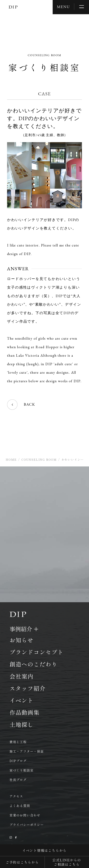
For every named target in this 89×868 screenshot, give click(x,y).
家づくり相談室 (22, 770)
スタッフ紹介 (28, 688)
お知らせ (22, 640)
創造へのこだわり (34, 664)
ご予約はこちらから (22, 862)
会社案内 (22, 676)
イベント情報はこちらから (44, 850)
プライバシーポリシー (27, 825)
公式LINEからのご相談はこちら (67, 862)
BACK (21, 405)
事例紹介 (21, 629)
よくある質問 (20, 806)
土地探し (22, 724)
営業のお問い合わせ (25, 815)
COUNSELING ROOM (39, 459)
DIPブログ (18, 761)
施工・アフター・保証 (27, 751)
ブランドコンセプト (37, 652)
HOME (11, 459)
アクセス (16, 796)
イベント (22, 700)
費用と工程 (18, 742)
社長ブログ (18, 780)
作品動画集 (25, 712)
